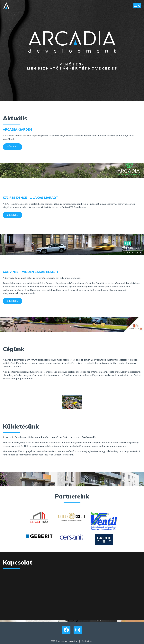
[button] (137, 6)
